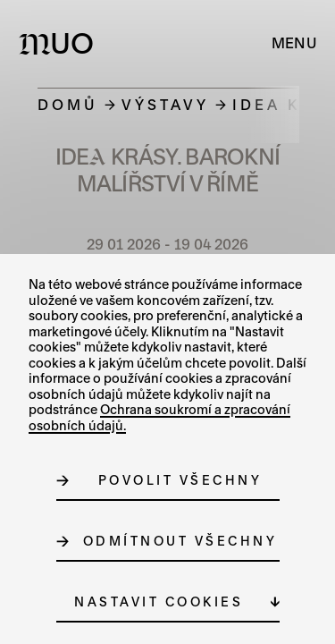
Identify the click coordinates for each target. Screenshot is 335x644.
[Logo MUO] (60, 43)
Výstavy (165, 104)
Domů (68, 104)
